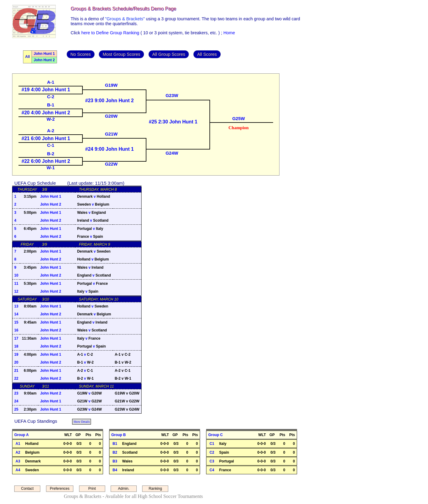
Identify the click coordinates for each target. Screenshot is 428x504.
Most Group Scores (122, 54)
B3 (115, 461)
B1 (115, 444)
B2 (115, 452)
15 (16, 322)
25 (16, 409)
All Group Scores (169, 54)
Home (229, 33)
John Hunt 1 (44, 54)
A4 (18, 470)
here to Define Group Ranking (110, 33)
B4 (115, 470)
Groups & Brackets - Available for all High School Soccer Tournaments (134, 496)
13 (16, 306)
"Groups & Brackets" (125, 19)
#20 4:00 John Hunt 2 (46, 113)
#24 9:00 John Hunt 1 (109, 149)
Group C (216, 435)
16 (16, 330)
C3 (212, 461)
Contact (27, 489)
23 (16, 393)
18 (16, 346)
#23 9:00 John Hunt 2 (109, 101)
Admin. (124, 489)
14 (16, 314)
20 (16, 362)
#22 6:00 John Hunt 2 (46, 161)
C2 (212, 452)
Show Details (82, 422)
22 (16, 378)
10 (16, 275)
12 (16, 291)
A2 (18, 452)
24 (16, 401)
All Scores (207, 54)
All (27, 57)
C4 (212, 470)
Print (92, 489)
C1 (212, 444)
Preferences (60, 489)
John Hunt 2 (44, 60)
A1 (18, 444)
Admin (12, 7)
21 (16, 371)
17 (16, 338)
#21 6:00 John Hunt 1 (46, 138)
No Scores (80, 54)
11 (16, 284)
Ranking (155, 489)
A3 (18, 461)
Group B (119, 435)
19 (16, 354)
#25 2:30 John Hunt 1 (173, 122)
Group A (22, 435)
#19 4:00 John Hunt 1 (46, 90)
